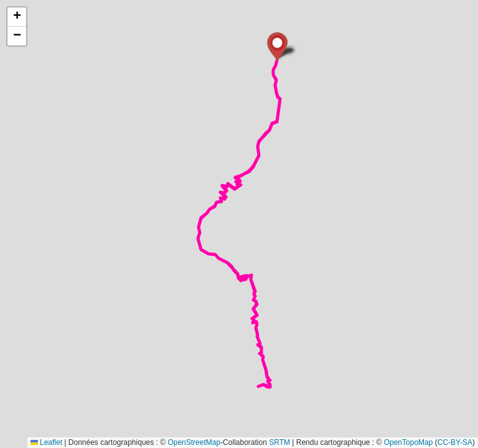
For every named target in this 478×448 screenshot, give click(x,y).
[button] (277, 46)
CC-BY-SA (455, 442)
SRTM (279, 442)
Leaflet (46, 442)
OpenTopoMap (409, 442)
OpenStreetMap (194, 442)
